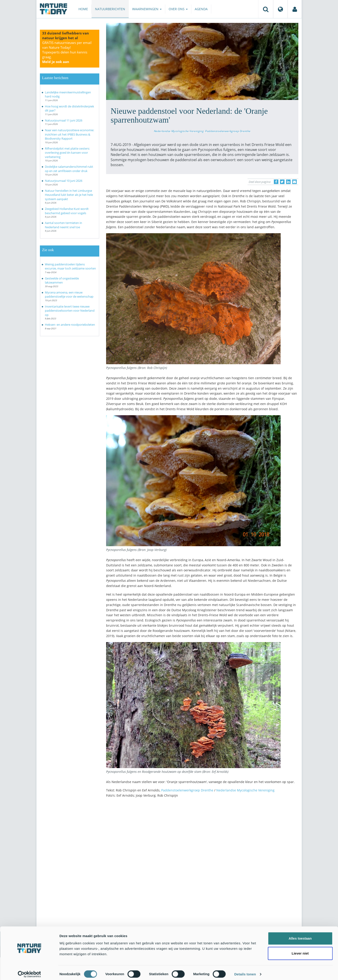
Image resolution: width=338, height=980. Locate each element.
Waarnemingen (147, 9)
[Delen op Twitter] (282, 182)
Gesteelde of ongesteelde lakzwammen (62, 280)
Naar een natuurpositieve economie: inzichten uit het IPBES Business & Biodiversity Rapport (69, 134)
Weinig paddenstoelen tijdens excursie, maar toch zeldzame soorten (70, 266)
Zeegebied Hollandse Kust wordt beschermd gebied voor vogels (67, 211)
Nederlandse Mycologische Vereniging (179, 131)
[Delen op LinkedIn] (288, 182)
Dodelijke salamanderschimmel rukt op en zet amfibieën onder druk (69, 169)
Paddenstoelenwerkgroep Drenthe (228, 131)
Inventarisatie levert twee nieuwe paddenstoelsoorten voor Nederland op (70, 311)
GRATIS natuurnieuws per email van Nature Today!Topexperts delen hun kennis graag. (67, 52)
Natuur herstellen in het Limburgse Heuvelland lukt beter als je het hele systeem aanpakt (69, 195)
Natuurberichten (110, 9)
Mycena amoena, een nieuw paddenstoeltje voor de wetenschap (69, 295)
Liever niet (300, 950)
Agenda (201, 9)
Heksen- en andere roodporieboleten (70, 325)
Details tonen (245, 971)
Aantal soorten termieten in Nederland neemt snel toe (63, 225)
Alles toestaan (300, 935)
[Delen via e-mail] (294, 182)
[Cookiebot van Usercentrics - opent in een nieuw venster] (29, 971)
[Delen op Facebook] (276, 182)
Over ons (178, 9)
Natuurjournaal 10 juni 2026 (64, 181)
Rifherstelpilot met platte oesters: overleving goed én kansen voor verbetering (67, 153)
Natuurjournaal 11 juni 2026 (64, 120)
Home (83, 9)
